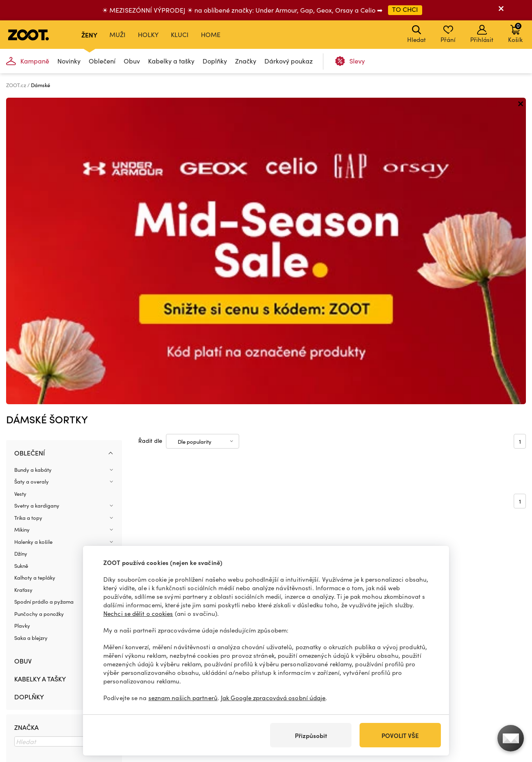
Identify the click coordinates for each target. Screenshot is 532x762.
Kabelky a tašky (171, 61)
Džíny (21, 247)
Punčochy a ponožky (39, 307)
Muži (118, 34)
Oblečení (102, 61)
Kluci (180, 34)
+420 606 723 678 (44, 691)
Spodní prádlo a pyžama (44, 295)
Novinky (69, 61)
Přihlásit (482, 34)
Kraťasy (23, 283)
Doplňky (215, 61)
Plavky (22, 319)
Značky (246, 61)
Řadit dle (150, 134)
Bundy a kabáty (33, 163)
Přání (448, 34)
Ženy (89, 35)
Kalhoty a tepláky (35, 271)
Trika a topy (28, 211)
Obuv (132, 61)
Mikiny (22, 223)
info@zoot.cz (39, 699)
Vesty (20, 187)
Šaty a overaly (32, 175)
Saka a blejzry (31, 331)
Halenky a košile (33, 235)
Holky (148, 34)
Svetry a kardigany (37, 199)
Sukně (21, 259)
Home (211, 34)
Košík (515, 33)
